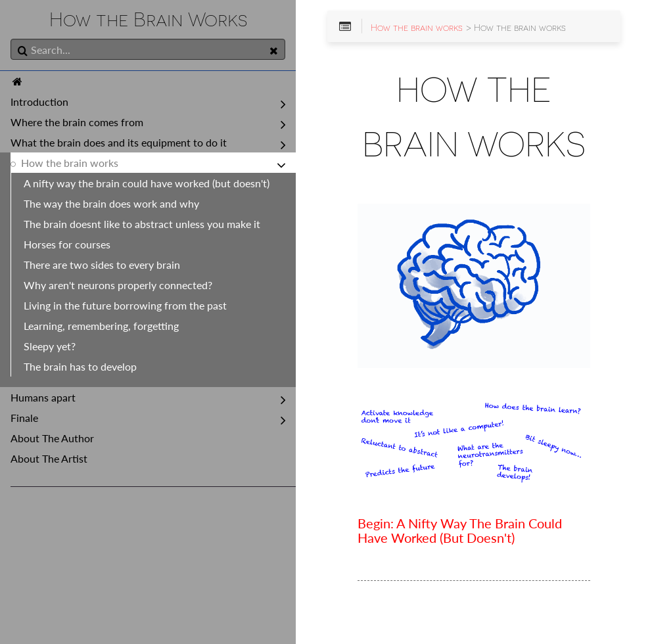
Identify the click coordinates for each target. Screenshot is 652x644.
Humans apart (43, 397)
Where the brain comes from (77, 122)
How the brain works (70, 163)
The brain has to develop (80, 366)
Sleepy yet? (50, 346)
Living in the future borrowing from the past (125, 305)
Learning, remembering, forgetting (101, 326)
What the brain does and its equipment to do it (119, 142)
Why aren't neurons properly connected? (118, 285)
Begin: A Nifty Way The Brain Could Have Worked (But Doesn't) (460, 531)
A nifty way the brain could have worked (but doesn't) (147, 183)
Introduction (39, 102)
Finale (24, 418)
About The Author (52, 438)
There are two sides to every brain (102, 264)
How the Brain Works (148, 19)
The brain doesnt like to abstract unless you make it (142, 224)
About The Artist (49, 458)
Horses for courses (67, 244)
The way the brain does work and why (111, 203)
